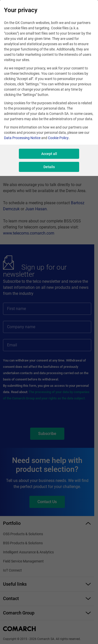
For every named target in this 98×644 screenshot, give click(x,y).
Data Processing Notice (22, 138)
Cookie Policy (58, 138)
